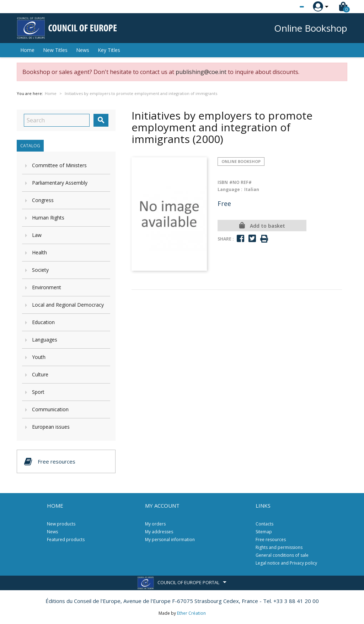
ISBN (223, 182)
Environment (47, 287)
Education (43, 322)
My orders (155, 524)
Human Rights (48, 218)
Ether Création (191, 613)
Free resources (271, 540)
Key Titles (109, 50)
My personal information (170, 540)
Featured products (66, 540)
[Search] (57, 120)
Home (27, 50)
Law (37, 235)
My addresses (159, 532)
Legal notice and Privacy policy (286, 563)
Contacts (264, 524)
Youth (39, 357)
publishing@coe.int (201, 72)
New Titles (55, 50)
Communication (50, 409)
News (83, 50)
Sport (38, 392)
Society (40, 270)
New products (61, 524)
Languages (45, 340)
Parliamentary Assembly (60, 183)
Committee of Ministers (59, 165)
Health (39, 252)
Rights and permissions (279, 547)
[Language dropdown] (288, 7)
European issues (51, 427)
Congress (43, 200)
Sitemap (264, 532)
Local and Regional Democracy (68, 305)
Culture (40, 374)
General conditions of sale (282, 555)
